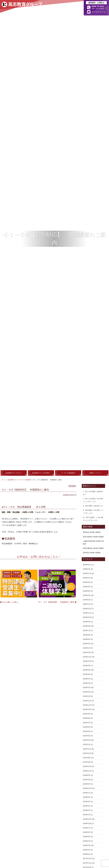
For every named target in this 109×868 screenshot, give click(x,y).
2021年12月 (87, 749)
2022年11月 (87, 705)
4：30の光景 (87, 506)
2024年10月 (87, 617)
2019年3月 (87, 806)
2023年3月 (87, 687)
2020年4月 (87, 780)
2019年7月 (87, 793)
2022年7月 (87, 723)
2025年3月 (87, 595)
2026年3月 (87, 565)
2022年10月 (87, 709)
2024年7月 (87, 630)
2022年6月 (87, 727)
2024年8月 (87, 626)
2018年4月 (87, 841)
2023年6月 (87, 674)
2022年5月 (87, 731)
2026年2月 (87, 569)
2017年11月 (87, 863)
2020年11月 (87, 771)
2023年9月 (87, 666)
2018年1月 (87, 854)
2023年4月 (87, 683)
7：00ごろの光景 (89, 491)
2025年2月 (87, 600)
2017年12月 (87, 858)
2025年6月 (87, 582)
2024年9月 (87, 622)
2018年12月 (87, 819)
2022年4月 (87, 736)
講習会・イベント (95, 473)
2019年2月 (87, 810)
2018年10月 (87, 823)
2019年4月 (87, 802)
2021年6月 (87, 762)
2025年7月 (87, 578)
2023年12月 (87, 652)
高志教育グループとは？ (14, 473)
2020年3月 (87, 784)
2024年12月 (87, 609)
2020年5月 (87, 775)
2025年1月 (87, 604)
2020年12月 (87, 766)
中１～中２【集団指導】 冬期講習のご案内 (57, 602)
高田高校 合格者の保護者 (92, 532)
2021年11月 (87, 753)
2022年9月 (87, 714)
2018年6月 (87, 832)
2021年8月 (87, 758)
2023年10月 (87, 661)
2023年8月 (87, 670)
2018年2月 (87, 850)
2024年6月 (87, 635)
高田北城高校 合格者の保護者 (93, 537)
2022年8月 (87, 718)
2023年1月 (87, 696)
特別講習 (28, 480)
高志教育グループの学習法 (41, 473)
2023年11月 (87, 657)
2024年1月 (87, 648)
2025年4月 (87, 591)
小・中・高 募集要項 (68, 473)
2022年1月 (87, 744)
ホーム (4, 480)
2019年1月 (87, 815)
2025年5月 (87, 587)
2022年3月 (87, 740)
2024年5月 (87, 639)
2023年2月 (87, 692)
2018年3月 (87, 845)
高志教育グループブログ (16, 480)
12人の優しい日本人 (9, 602)
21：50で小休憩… (89, 517)
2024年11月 (87, 613)
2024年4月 (87, 644)
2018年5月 (87, 837)
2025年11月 (87, 573)
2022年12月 (87, 701)
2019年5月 (87, 797)
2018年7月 (87, 828)
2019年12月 (87, 788)
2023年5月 (87, 679)
